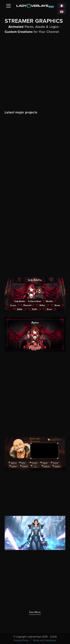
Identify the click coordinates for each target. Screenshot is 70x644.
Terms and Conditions (45, 640)
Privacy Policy (21, 640)
